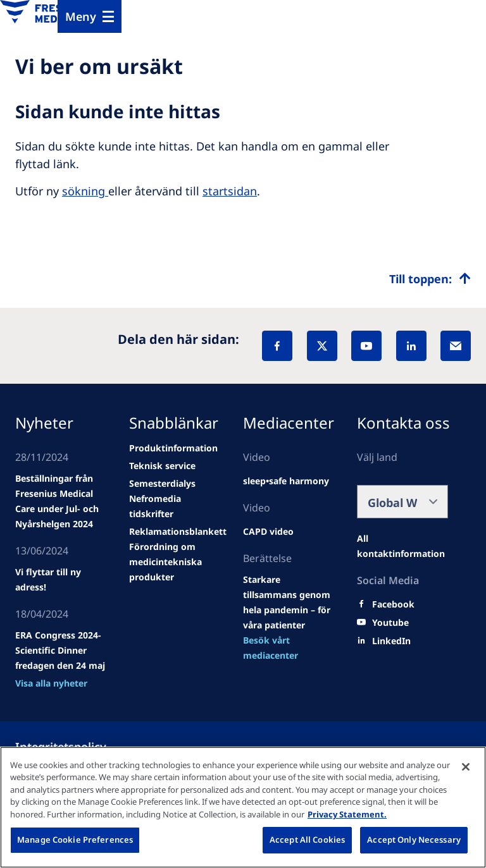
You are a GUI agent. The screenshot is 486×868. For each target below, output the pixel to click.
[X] (322, 346)
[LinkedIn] (411, 346)
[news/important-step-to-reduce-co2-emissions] (61, 580)
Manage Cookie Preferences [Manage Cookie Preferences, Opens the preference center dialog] (75, 840)
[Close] (466, 767)
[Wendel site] (61, 501)
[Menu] (90, 16)
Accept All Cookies (307, 840)
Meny (81, 16)
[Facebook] (277, 346)
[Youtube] (390, 623)
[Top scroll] (430, 279)
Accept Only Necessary (414, 840)
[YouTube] (366, 346)
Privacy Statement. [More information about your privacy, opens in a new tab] (347, 814)
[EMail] (456, 346)
